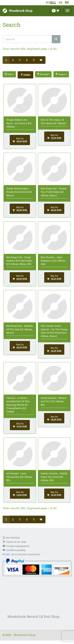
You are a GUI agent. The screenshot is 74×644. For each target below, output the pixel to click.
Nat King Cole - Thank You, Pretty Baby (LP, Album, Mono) (54, 192)
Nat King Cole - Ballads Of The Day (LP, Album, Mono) (20, 329)
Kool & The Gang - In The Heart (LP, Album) (53, 121)
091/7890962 (11, 538)
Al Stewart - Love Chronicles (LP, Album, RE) (19, 477)
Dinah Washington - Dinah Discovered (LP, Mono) (19, 192)
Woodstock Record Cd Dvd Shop (33, 616)
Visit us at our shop (14, 542)
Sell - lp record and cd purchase (21, 554)
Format (43, 74)
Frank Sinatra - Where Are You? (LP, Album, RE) (54, 401)
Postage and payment (16, 546)
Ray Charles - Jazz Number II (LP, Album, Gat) (53, 261)
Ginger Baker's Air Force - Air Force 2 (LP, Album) (19, 123)
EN (67, 2)
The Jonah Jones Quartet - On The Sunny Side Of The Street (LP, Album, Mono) (54, 331)
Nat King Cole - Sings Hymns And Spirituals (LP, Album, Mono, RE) (19, 261)
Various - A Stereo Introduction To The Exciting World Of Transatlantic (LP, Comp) (18, 405)
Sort (9, 74)
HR (60, 2)
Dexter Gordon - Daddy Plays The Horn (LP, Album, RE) (54, 477)
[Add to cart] (20, 140)
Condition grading (14, 550)
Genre (61, 74)
